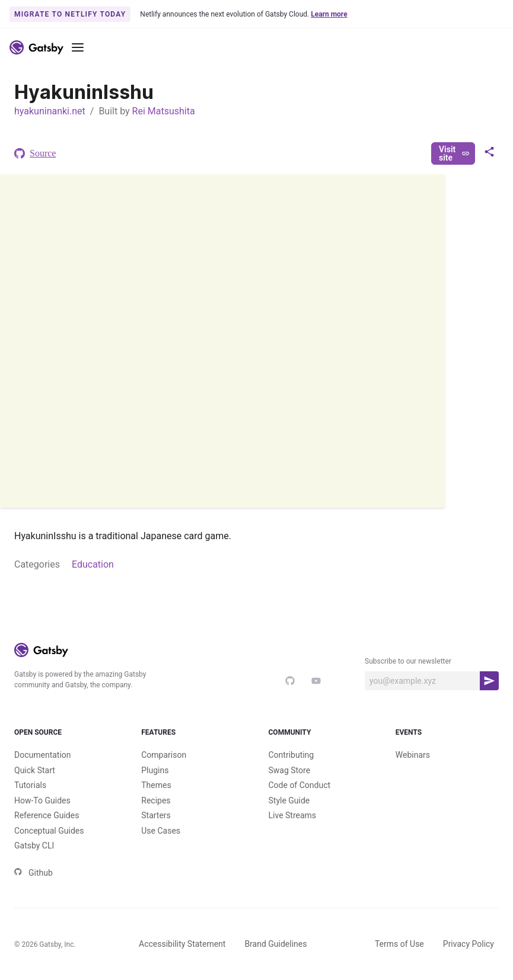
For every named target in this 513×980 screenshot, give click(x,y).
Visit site (454, 153)
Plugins (155, 770)
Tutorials (30, 785)
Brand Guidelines (275, 944)
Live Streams (293, 815)
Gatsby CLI (34, 846)
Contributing (291, 755)
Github (34, 873)
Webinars (413, 755)
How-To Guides (42, 800)
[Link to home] (36, 47)
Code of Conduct (300, 785)
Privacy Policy (469, 944)
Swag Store (290, 770)
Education (93, 564)
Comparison (164, 755)
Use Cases (161, 831)
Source (35, 153)
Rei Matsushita (164, 111)
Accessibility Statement (182, 944)
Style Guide (289, 800)
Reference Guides (47, 815)
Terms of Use (399, 944)
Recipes (156, 800)
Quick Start (35, 770)
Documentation (43, 755)
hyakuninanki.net (50, 111)
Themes (156, 785)
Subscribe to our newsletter (408, 661)
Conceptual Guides (49, 831)
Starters (156, 815)
